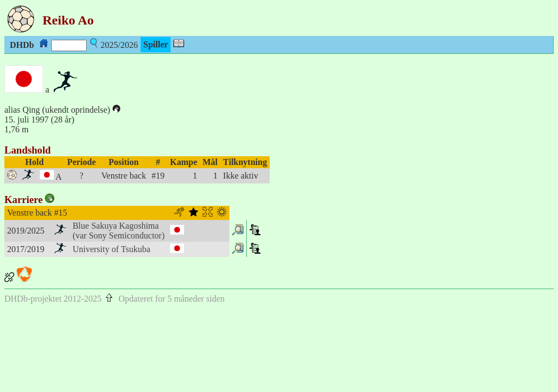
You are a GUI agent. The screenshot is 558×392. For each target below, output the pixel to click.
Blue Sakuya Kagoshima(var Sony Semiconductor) (119, 231)
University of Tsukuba (111, 249)
